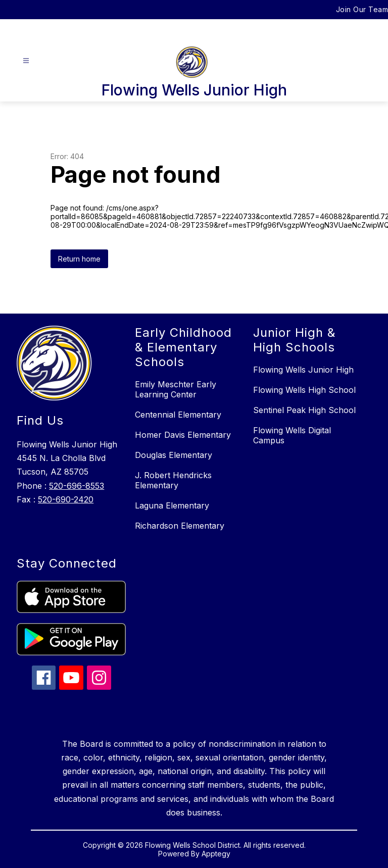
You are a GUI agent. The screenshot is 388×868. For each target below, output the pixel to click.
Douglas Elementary (174, 455)
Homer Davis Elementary (183, 435)
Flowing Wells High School (304, 390)
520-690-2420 (66, 499)
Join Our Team (362, 9)
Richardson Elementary (180, 526)
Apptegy (216, 854)
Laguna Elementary (172, 505)
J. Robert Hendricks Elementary (173, 480)
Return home (79, 259)
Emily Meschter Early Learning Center (176, 389)
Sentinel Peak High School (304, 410)
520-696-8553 (77, 486)
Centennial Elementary (178, 415)
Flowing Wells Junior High (303, 370)
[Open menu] (26, 61)
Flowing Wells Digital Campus (292, 435)
